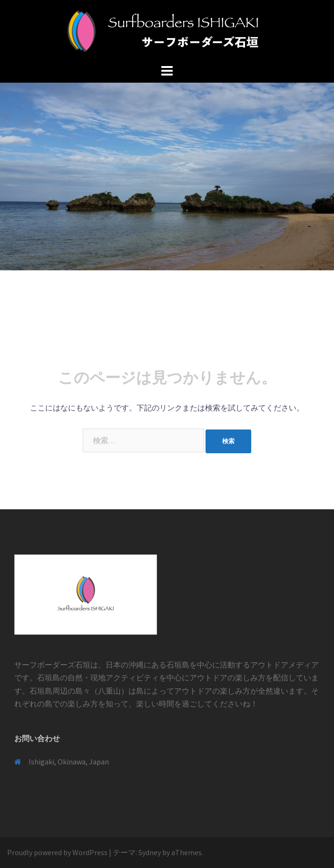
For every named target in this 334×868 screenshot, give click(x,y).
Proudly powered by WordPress (57, 852)
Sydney (150, 852)
